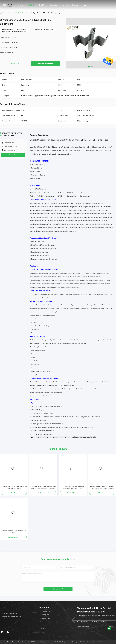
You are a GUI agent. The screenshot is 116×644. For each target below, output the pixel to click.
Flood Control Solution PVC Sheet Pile (83, 437)
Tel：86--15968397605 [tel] (9, 613)
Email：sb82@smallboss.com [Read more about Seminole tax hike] (11, 617)
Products (30, 5)
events (65, 5)
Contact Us (54, 5)
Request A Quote (45, 63)
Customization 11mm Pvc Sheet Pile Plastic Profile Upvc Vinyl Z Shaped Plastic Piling (73, 488)
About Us (42, 5)
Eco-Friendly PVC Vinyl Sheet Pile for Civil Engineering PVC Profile (14, 488)
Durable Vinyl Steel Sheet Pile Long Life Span (14, 532)
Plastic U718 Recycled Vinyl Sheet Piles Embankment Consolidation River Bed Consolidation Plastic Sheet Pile (102, 488)
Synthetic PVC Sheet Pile (61, 437)
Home (20, 5)
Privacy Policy (11, 642)
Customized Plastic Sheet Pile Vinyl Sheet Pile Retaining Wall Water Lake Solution (43, 488)
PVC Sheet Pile (19, 13)
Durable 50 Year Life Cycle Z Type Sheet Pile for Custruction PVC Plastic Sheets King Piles (69, 140)
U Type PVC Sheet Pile (44, 437)
